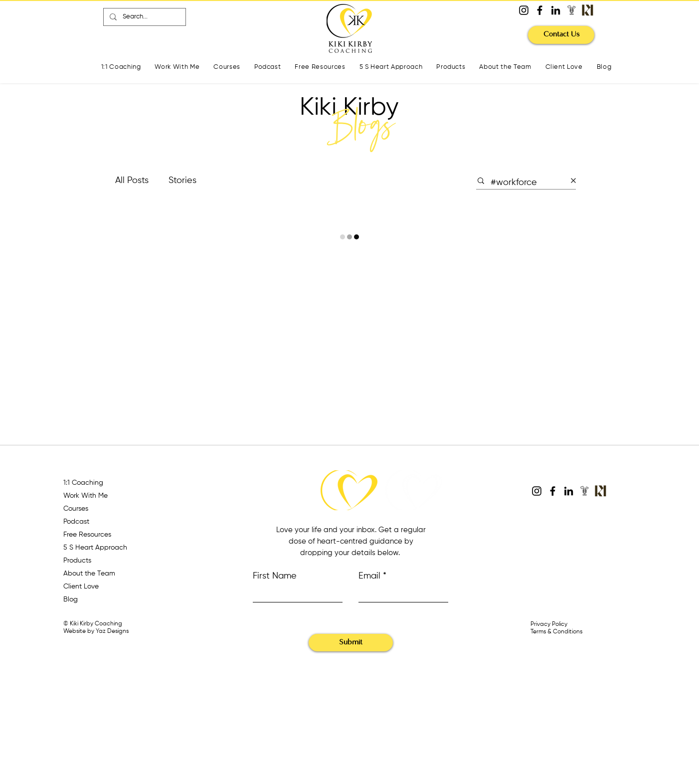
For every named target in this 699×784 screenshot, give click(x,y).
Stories (182, 181)
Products (77, 561)
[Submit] (351, 643)
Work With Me (86, 496)
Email (369, 576)
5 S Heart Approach (95, 548)
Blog (71, 599)
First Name (275, 576)
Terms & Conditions (556, 632)
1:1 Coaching (83, 483)
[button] (227, 67)
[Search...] (144, 17)
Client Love (81, 587)
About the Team (89, 574)
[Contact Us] (561, 35)
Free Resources (87, 535)
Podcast (76, 522)
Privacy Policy (549, 624)
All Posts (132, 181)
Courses (76, 509)
